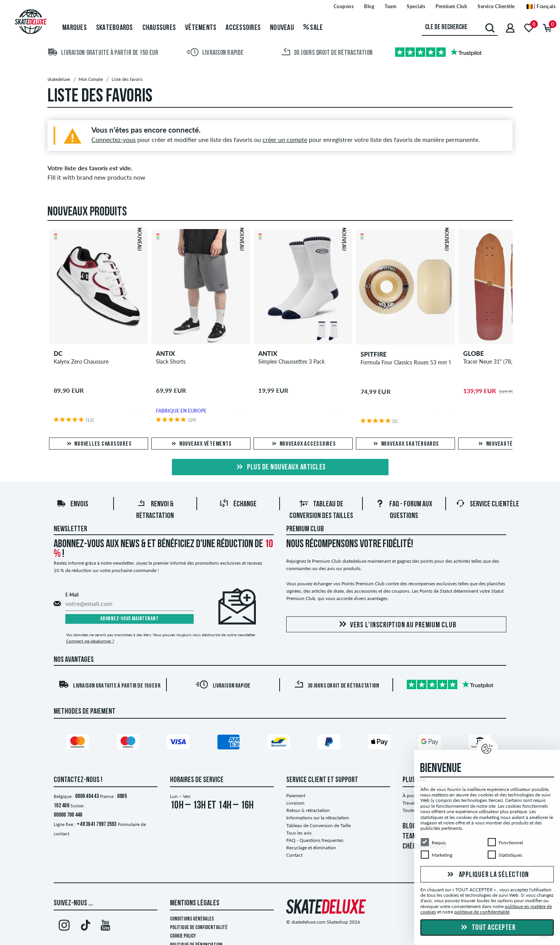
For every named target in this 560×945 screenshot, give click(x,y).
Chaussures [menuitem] (159, 28)
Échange (238, 504)
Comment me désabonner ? (90, 641)
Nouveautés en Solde (508, 444)
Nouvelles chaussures (99, 444)
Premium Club (305, 529)
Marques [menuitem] (74, 28)
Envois (72, 504)
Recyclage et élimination (311, 848)
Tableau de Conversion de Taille (318, 825)
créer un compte (285, 139)
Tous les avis (299, 833)
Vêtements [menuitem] (201, 28)
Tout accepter (487, 928)
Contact (294, 855)
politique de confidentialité (482, 912)
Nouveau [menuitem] (282, 28)
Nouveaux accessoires (303, 444)
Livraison (295, 803)
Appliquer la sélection (487, 875)
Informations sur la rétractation (318, 818)
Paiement (296, 795)
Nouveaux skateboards (406, 444)
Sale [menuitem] (313, 28)
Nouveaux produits (87, 212)
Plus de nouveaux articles (280, 467)
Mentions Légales (195, 903)
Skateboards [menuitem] (115, 28)
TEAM (409, 836)
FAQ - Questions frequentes (315, 840)
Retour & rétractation (308, 810)
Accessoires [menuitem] (243, 28)
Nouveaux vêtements (201, 444)
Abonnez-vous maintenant (130, 619)
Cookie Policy (183, 936)
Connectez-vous (114, 139)
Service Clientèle (487, 504)
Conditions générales (192, 919)
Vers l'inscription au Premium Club (396, 625)
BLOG (409, 826)
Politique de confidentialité (199, 928)
